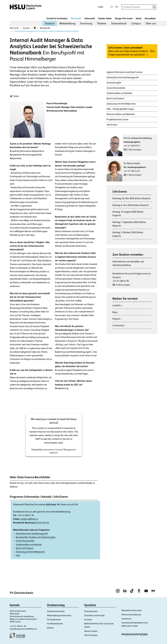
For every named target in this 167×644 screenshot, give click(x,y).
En (117, 7)
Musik (139, 18)
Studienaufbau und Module (29, 545)
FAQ (18, 556)
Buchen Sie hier (42, 523)
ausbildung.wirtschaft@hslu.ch (23, 629)
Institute (88, 619)
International (119, 23)
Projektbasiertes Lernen (118, 119)
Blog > (115, 312)
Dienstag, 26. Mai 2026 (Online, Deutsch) (132, 198)
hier (22, 483)
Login (101, 7)
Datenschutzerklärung (131, 615)
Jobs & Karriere (91, 635)
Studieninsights (114, 83)
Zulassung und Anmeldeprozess (30, 552)
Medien (50, 628)
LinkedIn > (117, 305)
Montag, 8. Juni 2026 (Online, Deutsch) (131, 205)
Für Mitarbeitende (55, 624)
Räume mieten (91, 631)
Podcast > (117, 319)
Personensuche (91, 611)
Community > (119, 325)
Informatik (90, 18)
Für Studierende (54, 619)
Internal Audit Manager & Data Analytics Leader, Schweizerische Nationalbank (46, 31)
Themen (102, 23)
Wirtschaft (76, 18)
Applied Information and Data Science (125, 72)
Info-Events (112, 125)
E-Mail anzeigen (134, 150)
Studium (50, 23)
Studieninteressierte (56, 611)
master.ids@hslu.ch (29, 519)
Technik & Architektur (57, 18)
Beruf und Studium (25, 548)
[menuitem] (50, 23)
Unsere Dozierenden (25, 541)
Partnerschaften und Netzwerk (121, 114)
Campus (136, 23)
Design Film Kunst (124, 18)
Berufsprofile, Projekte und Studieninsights (36, 537)
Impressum (127, 619)
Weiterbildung (67, 23)
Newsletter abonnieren (132, 610)
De (112, 7)
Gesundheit (150, 18)
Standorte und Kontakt (94, 615)
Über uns (151, 23)
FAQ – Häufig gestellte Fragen (120, 109)
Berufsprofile (45, 28)
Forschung (86, 23)
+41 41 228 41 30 (121, 281)
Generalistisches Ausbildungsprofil (32, 534)
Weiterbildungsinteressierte (59, 615)
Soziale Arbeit (105, 18)
